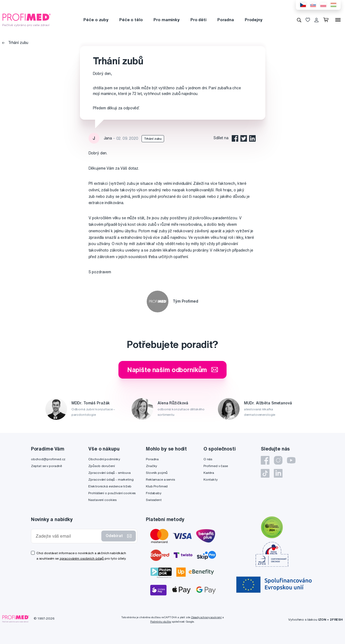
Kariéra (209, 473)
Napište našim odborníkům (173, 370)
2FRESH (336, 619)
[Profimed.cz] (27, 20)
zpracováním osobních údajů (82, 558)
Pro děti (198, 20)
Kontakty (211, 479)
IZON (322, 619)
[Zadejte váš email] (67, 536)
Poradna (226, 20)
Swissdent (154, 500)
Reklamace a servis (160, 479)
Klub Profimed (157, 486)
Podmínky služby (161, 622)
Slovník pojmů (157, 473)
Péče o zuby (96, 20)
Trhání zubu (15, 43)
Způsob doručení (101, 466)
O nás (208, 459)
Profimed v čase (216, 466)
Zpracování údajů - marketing (111, 479)
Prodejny (254, 20)
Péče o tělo (131, 20)
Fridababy (154, 493)
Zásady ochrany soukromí (206, 617)
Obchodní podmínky (104, 459)
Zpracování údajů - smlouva (109, 473)
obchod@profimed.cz (48, 459)
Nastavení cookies (102, 500)
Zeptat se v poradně (46, 466)
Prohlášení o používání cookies (112, 493)
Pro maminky (166, 20)
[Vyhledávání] (299, 20)
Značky (151, 466)
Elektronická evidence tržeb (110, 486)
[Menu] (338, 20)
